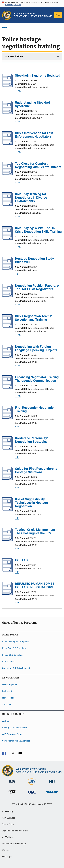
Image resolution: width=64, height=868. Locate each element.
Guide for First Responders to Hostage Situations (36, 470)
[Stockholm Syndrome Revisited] (7, 86)
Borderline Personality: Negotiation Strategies (31, 440)
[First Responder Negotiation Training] (7, 419)
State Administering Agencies (16, 741)
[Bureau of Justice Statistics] (32, 785)
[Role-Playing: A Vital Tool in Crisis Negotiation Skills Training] (7, 239)
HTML (18, 91)
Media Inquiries (9, 684)
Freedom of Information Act (14, 844)
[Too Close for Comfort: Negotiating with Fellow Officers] (7, 174)
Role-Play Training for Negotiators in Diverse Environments (31, 198)
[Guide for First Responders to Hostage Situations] (7, 480)
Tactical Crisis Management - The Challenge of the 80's (36, 531)
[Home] (33, 15)
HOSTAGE (22, 560)
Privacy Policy (8, 824)
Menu (58, 15)
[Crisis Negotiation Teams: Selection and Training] (7, 327)
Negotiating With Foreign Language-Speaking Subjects (36, 348)
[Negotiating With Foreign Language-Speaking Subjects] (7, 358)
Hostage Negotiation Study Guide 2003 (34, 260)
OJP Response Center (12, 734)
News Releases (9, 698)
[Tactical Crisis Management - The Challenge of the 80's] (7, 541)
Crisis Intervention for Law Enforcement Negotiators (34, 135)
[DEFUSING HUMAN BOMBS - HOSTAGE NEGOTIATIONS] (7, 595)
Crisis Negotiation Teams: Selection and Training (34, 318)
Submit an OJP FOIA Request (16, 668)
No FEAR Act (7, 837)
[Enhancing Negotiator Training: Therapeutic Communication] (7, 388)
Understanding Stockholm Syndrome (34, 104)
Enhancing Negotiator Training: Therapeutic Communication (37, 379)
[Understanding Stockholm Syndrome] (7, 113)
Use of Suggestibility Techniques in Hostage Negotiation (31, 503)
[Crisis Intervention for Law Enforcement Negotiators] (7, 144)
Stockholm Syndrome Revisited (38, 76)
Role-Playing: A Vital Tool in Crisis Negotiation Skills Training (38, 230)
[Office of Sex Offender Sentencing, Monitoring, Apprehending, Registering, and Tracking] (52, 794)
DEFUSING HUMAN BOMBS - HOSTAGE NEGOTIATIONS (36, 585)
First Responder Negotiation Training (35, 409)
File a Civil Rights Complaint (15, 642)
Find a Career (8, 661)
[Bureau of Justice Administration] (12, 784)
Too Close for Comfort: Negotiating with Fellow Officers (38, 165)
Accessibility (7, 811)
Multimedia (8, 691)
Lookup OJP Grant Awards (15, 727)
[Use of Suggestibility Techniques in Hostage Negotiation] (7, 510)
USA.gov (5, 850)
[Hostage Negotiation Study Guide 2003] (7, 269)
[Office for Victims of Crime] (32, 794)
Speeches (7, 704)
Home (4, 27)
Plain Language (8, 818)
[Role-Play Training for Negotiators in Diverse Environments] (7, 205)
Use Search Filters (14, 56)
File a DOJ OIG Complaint (14, 648)
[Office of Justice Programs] (7, 15)
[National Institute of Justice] (52, 784)
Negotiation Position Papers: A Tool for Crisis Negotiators (37, 287)
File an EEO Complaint (13, 655)
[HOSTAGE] (7, 571)
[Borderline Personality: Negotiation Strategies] (7, 449)
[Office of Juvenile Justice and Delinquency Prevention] (12, 794)
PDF (17, 274)
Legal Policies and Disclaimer (15, 831)
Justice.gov (7, 857)
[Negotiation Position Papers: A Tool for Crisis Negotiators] (7, 297)
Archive (6, 721)
